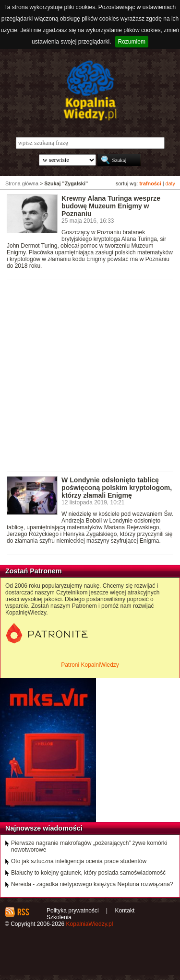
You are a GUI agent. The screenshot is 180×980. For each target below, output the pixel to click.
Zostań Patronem (34, 571)
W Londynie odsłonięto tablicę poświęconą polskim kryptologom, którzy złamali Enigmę (117, 488)
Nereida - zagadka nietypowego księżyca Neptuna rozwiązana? (92, 884)
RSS (23, 912)
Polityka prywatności (73, 911)
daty (170, 183)
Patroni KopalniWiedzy (90, 665)
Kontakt (125, 911)
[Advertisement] (90, 375)
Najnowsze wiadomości (44, 828)
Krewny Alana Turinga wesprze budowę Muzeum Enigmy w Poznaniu (111, 206)
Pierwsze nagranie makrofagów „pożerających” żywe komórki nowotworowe (89, 846)
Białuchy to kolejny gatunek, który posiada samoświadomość (88, 873)
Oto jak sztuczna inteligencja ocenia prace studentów (79, 861)
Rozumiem (132, 42)
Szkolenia (59, 917)
